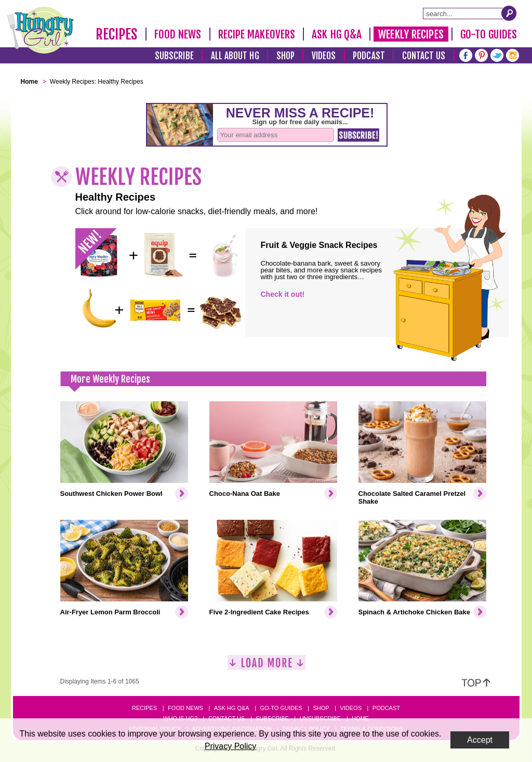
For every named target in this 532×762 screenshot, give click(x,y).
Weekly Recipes (411, 34)
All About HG (235, 56)
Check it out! (283, 294)
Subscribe (174, 56)
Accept (480, 740)
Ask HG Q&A (337, 34)
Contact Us (424, 56)
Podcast (369, 56)
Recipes (117, 34)
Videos (324, 56)
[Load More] (267, 667)
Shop (285, 56)
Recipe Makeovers (257, 34)
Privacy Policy (231, 746)
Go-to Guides (281, 708)
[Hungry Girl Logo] (41, 30)
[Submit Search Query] (509, 13)
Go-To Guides (489, 34)
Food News (178, 34)
